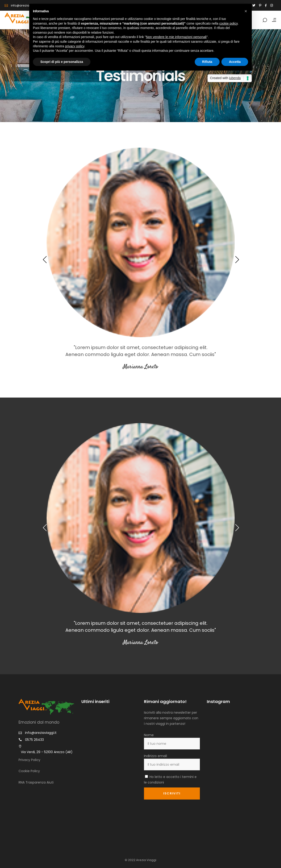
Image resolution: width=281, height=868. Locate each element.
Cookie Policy (29, 771)
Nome (149, 735)
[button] (246, 11)
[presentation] (45, 260)
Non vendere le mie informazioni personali (176, 37)
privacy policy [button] (75, 46)
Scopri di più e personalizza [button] (62, 62)
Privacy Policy (29, 760)
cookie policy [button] (228, 23)
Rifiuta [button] (207, 62)
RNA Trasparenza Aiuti (36, 782)
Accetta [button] (235, 62)
